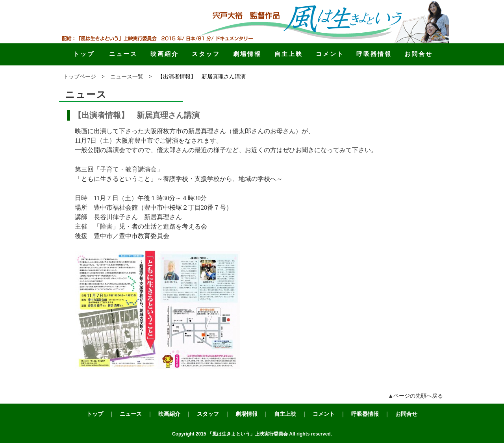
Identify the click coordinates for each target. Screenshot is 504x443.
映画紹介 (165, 54)
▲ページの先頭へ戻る (415, 396)
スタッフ (206, 54)
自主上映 (289, 54)
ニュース (123, 54)
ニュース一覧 (127, 77)
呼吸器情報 (374, 54)
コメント (330, 54)
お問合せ (419, 54)
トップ (84, 54)
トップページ (80, 77)
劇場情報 (247, 54)
